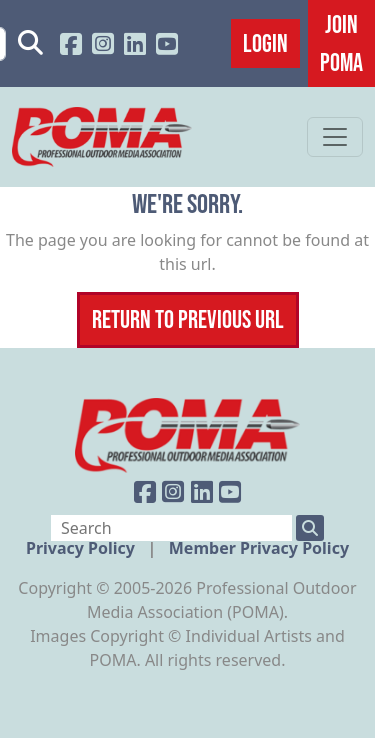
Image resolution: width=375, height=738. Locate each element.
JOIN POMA (341, 43)
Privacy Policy (82, 548)
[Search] (171, 528)
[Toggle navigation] (335, 137)
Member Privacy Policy (259, 548)
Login (265, 43)
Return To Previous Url (188, 319)
